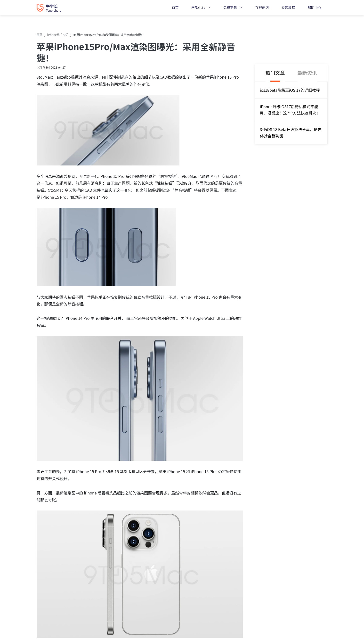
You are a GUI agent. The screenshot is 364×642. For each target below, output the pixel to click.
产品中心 (198, 8)
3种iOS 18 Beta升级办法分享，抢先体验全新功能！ (291, 132)
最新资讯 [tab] (307, 73)
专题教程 (288, 8)
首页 (175, 8)
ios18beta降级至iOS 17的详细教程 (290, 90)
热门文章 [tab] (275, 73)
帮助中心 (315, 8)
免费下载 (230, 8)
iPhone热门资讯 (58, 35)
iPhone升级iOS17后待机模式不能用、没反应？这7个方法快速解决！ (290, 110)
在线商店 (262, 8)
